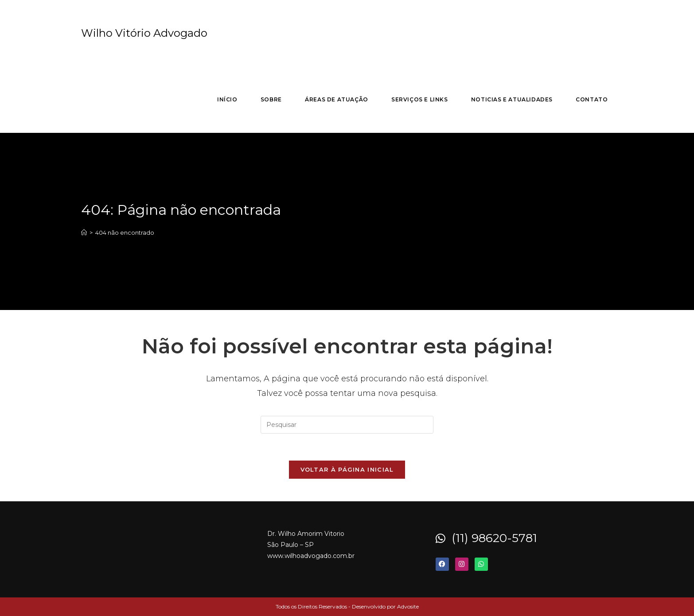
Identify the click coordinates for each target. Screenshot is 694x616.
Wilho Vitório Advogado (144, 33)
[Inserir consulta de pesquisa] (347, 425)
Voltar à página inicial (347, 469)
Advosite (408, 606)
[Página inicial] (84, 232)
